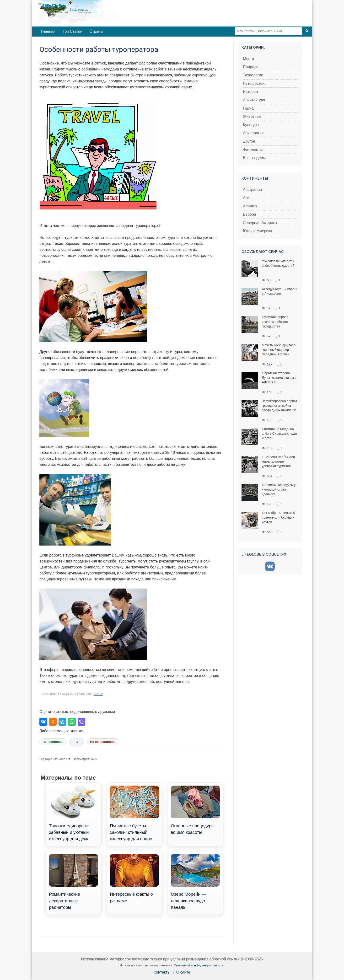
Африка (250, 206)
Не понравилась (103, 742)
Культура (251, 125)
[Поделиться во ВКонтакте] (43, 722)
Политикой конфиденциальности (199, 965)
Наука (248, 108)
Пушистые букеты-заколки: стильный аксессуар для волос (134, 814)
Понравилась (53, 742)
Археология (253, 133)
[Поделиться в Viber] (81, 722)
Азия (247, 198)
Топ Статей (73, 31)
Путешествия (255, 83)
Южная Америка (258, 231)
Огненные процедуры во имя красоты (195, 810)
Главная (48, 31)
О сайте (183, 972)
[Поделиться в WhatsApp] (72, 722)
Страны (96, 31)
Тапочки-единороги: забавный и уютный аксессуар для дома (73, 814)
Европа (250, 214)
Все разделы (254, 158)
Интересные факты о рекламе (134, 879)
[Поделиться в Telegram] (62, 722)
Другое (98, 694)
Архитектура (254, 100)
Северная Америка (260, 223)
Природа (251, 67)
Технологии (253, 75)
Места (248, 59)
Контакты (162, 972)
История (250, 92)
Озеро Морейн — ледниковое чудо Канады (195, 882)
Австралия (252, 190)
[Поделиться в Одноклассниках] (53, 722)
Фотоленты (253, 150)
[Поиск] (307, 31)
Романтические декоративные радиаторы (73, 882)
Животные (252, 116)
